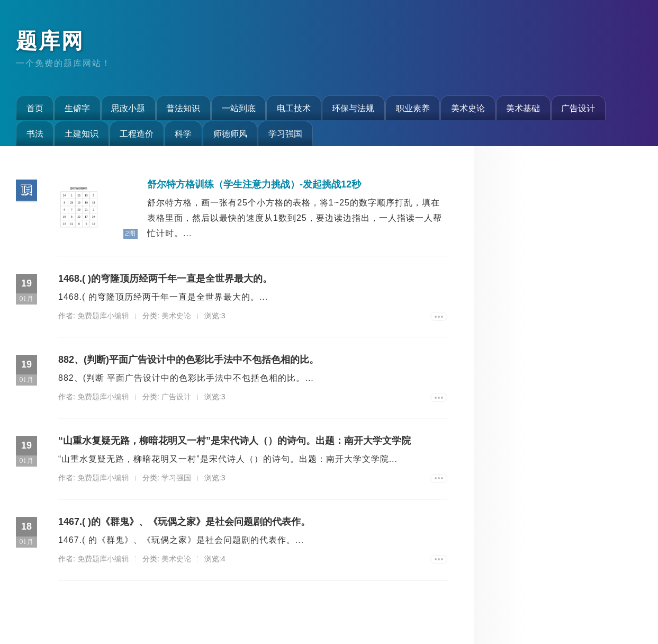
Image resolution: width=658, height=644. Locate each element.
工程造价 (137, 133)
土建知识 (82, 133)
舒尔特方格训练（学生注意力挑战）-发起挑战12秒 (254, 184)
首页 (35, 108)
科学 (183, 133)
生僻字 (77, 108)
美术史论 (468, 108)
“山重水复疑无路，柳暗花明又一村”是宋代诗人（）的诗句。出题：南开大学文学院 (235, 441)
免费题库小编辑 (103, 316)
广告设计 (578, 108)
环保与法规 (353, 108)
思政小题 (128, 108)
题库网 (50, 41)
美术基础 (523, 108)
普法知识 (183, 108)
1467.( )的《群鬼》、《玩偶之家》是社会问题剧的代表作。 (184, 522)
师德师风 (230, 133)
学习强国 (285, 133)
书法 (35, 133)
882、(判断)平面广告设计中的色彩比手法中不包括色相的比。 (188, 360)
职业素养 (413, 108)
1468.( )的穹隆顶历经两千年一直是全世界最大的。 (165, 279)
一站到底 (239, 108)
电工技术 (294, 108)
